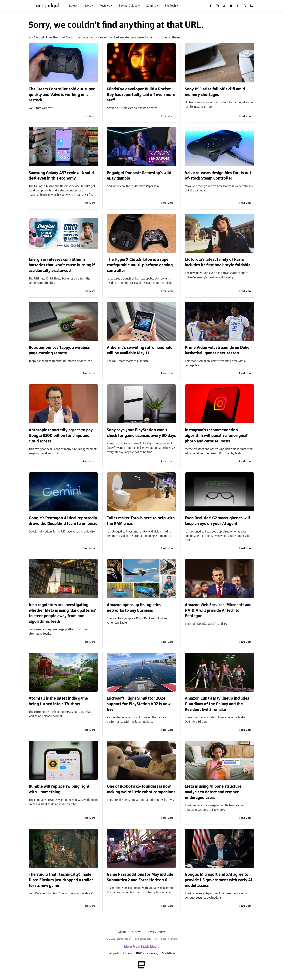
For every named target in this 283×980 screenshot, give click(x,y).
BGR (139, 953)
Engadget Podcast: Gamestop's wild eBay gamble (139, 176)
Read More (89, 116)
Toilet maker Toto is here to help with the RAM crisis (141, 521)
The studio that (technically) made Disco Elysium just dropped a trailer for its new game (61, 880)
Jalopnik (114, 953)
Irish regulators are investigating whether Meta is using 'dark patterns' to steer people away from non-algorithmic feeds (62, 613)
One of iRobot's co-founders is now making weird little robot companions (141, 789)
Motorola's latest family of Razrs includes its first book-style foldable (218, 262)
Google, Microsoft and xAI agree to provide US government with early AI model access (218, 880)
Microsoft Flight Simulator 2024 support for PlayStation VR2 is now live (139, 704)
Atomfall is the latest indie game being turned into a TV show (58, 701)
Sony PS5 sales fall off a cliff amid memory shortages (215, 92)
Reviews (105, 6)
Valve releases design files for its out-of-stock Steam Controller (219, 176)
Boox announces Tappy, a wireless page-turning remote (59, 350)
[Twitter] (224, 6)
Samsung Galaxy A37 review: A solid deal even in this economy (61, 176)
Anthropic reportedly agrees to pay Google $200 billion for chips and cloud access (61, 436)
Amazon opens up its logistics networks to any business (134, 608)
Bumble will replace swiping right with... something (59, 789)
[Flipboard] (238, 6)
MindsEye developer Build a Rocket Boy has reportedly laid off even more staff (141, 95)
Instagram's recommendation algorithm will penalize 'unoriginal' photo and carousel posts (217, 436)
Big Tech (170, 6)
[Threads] (245, 6)
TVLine (128, 953)
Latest (73, 6)
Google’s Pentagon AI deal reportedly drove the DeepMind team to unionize (63, 521)
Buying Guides (128, 6)
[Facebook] (210, 6)
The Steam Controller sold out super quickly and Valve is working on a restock (62, 95)
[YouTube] (231, 6)
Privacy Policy (156, 932)
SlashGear (169, 953)
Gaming (151, 6)
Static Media (124, 939)
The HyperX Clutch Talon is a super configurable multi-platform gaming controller (140, 265)
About (122, 932)
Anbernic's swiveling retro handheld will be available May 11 (140, 350)
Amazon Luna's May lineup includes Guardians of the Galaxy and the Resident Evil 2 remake (217, 704)
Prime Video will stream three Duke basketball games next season (217, 350)
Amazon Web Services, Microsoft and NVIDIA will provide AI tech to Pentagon (218, 610)
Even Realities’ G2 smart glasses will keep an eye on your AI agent (217, 521)
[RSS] (252, 6)
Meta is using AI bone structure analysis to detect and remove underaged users (213, 792)
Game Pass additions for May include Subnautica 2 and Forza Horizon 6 (140, 877)
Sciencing (152, 953)
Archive (136, 932)
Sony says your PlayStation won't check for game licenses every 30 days (141, 433)
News (87, 6)
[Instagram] (217, 6)
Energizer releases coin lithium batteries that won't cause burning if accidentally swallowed (62, 265)
